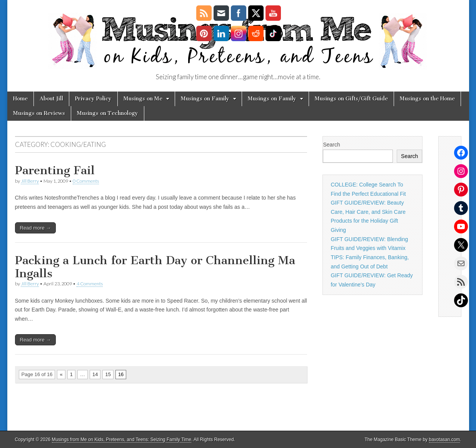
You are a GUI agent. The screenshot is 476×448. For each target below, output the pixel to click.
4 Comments (90, 284)
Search (331, 145)
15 (108, 374)
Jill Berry (30, 181)
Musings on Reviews (39, 113)
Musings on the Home (427, 99)
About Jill (51, 99)
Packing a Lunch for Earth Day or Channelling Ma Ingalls (155, 267)
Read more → (36, 228)
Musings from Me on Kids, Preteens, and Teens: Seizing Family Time (122, 440)
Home (20, 99)
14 (95, 374)
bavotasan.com (445, 440)
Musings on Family (205, 99)
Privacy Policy (93, 99)
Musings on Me (143, 99)
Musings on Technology (108, 113)
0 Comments (86, 181)
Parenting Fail (55, 170)
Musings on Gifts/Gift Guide (351, 99)
